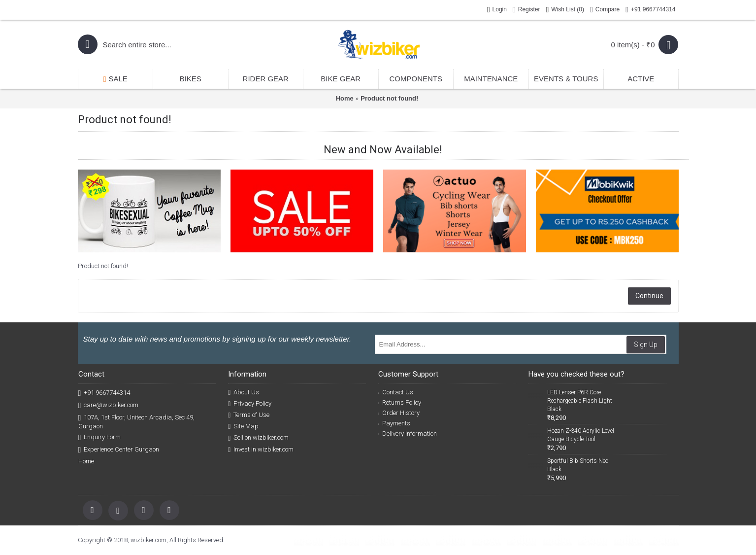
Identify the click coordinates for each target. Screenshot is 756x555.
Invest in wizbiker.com (261, 450)
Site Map (243, 426)
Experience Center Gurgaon (119, 450)
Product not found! (389, 98)
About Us (244, 392)
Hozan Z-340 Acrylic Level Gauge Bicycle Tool (581, 435)
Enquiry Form (100, 437)
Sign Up (646, 345)
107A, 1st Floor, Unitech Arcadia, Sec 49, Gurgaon (137, 421)
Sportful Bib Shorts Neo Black (578, 465)
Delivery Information (408, 434)
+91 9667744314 (104, 393)
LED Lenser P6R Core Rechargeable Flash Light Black (580, 401)
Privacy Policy (250, 404)
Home (345, 98)
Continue (649, 296)
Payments (394, 423)
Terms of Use (249, 415)
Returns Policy (400, 402)
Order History (399, 413)
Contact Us (396, 392)
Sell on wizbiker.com (258, 438)
